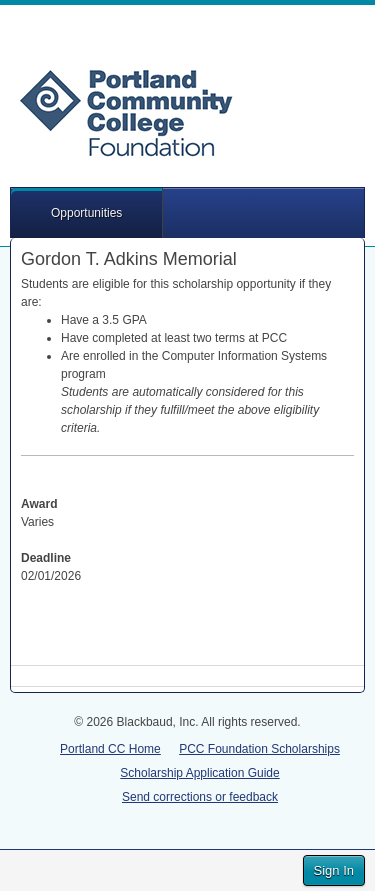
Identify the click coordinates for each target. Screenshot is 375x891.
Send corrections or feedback (200, 797)
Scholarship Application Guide (199, 773)
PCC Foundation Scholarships (259, 749)
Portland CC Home (110, 749)
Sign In (334, 870)
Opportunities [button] (86, 213)
